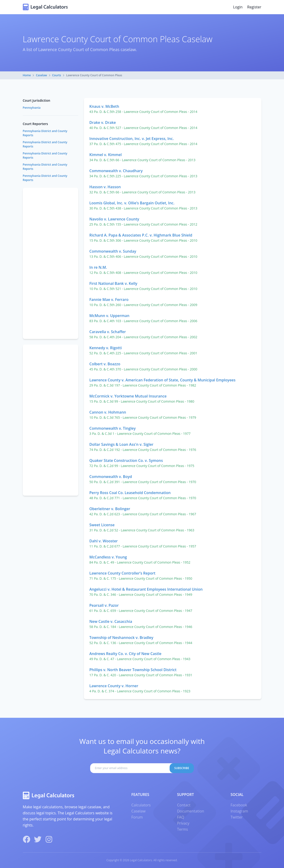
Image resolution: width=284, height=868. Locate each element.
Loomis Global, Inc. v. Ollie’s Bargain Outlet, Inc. (132, 203)
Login (238, 7)
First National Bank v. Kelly (113, 283)
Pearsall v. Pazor (104, 605)
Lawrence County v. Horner (114, 686)
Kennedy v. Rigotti (106, 348)
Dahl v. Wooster (104, 541)
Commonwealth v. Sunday (113, 251)
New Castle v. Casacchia (111, 621)
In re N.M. (98, 267)
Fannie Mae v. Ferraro (109, 300)
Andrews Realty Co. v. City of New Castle (125, 654)
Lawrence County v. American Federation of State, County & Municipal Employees (163, 380)
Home (27, 75)
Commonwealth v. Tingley (113, 428)
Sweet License (102, 525)
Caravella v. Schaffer (108, 332)
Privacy (183, 823)
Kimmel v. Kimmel (106, 155)
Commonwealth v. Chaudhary (116, 171)
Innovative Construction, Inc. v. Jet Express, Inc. (132, 139)
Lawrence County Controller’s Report (122, 573)
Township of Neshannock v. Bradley (121, 638)
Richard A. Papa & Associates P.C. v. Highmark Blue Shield (141, 235)
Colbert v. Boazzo (105, 364)
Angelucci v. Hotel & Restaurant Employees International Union (146, 589)
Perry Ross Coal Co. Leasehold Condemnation (130, 493)
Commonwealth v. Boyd (111, 477)
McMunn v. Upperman (109, 316)
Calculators (141, 805)
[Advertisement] (51, 263)
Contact (184, 805)
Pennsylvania (32, 108)
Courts (57, 75)
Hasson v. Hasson (105, 187)
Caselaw (41, 75)
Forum (137, 817)
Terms (183, 829)
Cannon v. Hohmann (108, 412)
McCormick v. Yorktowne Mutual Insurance (128, 396)
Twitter (236, 817)
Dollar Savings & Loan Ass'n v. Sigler (121, 444)
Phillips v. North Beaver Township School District (133, 670)
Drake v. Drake (103, 122)
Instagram (239, 811)
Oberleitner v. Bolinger (110, 509)
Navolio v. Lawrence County (114, 219)
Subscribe (182, 768)
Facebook (239, 805)
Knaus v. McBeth (104, 106)
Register (254, 7)
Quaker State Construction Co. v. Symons (126, 460)
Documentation (191, 811)
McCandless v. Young (108, 557)
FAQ (181, 817)
